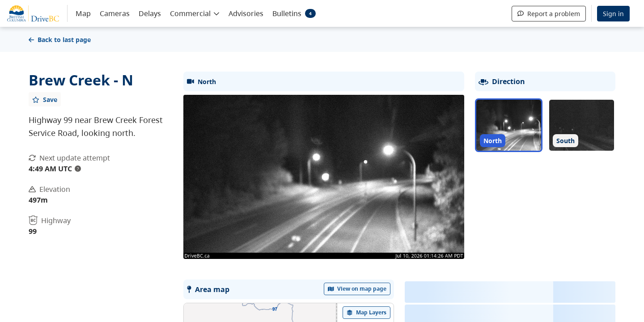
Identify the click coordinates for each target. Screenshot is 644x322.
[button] (195, 13)
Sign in (613, 14)
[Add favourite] (45, 99)
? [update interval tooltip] (78, 169)
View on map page (357, 289)
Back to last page (60, 40)
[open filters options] (367, 313)
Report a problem (549, 14)
